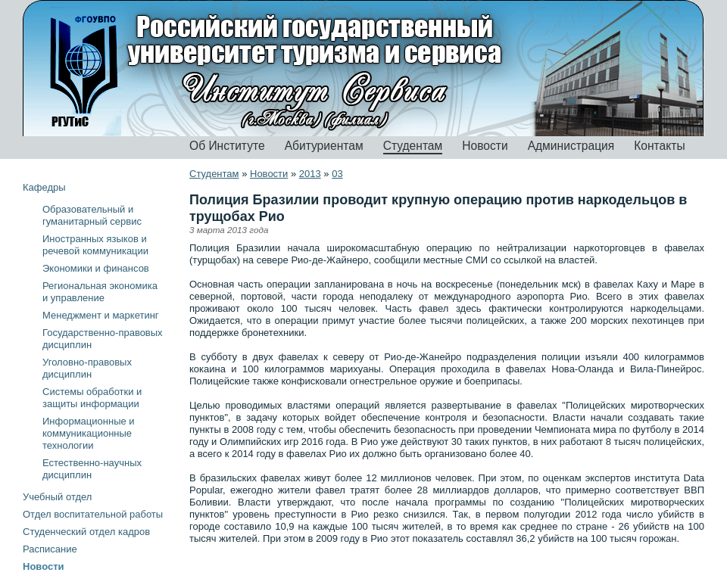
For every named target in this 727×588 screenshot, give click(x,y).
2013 (310, 174)
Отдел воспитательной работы (93, 514)
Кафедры (44, 187)
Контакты (659, 146)
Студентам (413, 146)
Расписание (50, 549)
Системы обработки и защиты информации (92, 398)
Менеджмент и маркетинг (101, 315)
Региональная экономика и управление (100, 292)
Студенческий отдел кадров (86, 532)
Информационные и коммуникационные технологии (89, 433)
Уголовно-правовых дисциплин (87, 368)
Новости (485, 146)
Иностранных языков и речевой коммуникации (95, 245)
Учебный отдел (57, 497)
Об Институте (227, 146)
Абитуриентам (324, 146)
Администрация (571, 146)
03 (337, 174)
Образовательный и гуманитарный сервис (92, 215)
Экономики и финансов (96, 268)
